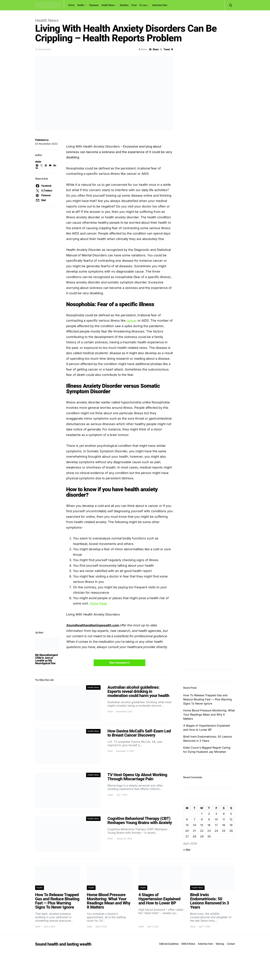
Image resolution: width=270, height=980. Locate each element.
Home (71, 5)
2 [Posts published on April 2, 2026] (209, 814)
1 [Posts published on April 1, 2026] (202, 814)
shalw (38, 162)
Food (134, 5)
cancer (132, 320)
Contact (231, 944)
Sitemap (220, 944)
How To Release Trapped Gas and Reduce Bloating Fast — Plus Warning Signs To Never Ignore (207, 699)
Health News (108, 5)
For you (143, 5)
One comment (44, 49)
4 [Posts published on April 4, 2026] (224, 814)
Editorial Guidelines (169, 944)
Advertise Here (160, 5)
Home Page (98, 603)
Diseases (94, 5)
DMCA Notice (188, 944)
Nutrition (124, 5)
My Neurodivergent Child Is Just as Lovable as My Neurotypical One (46, 659)
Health (81, 5)
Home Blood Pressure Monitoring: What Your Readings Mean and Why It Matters (209, 715)
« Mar (187, 850)
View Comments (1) (120, 663)
